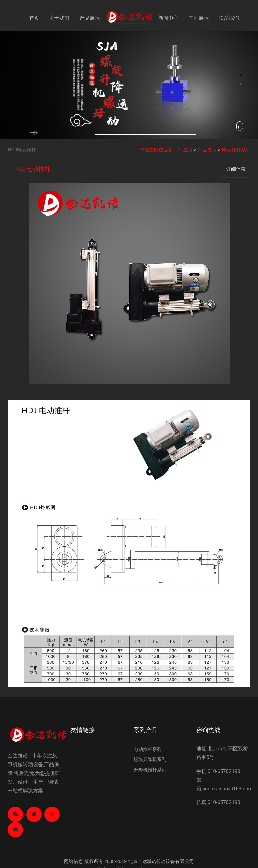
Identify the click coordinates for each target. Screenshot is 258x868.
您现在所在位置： (158, 150)
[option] (129, 85)
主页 (188, 150)
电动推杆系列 (236, 150)
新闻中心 (168, 18)
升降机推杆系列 (150, 770)
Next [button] (255, 129)
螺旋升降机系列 (150, 759)
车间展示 (199, 18)
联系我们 (229, 18)
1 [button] (241, 75)
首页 (34, 18)
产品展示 (90, 18)
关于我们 (59, 18)
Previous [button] (3, 129)
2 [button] (241, 84)
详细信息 (236, 169)
